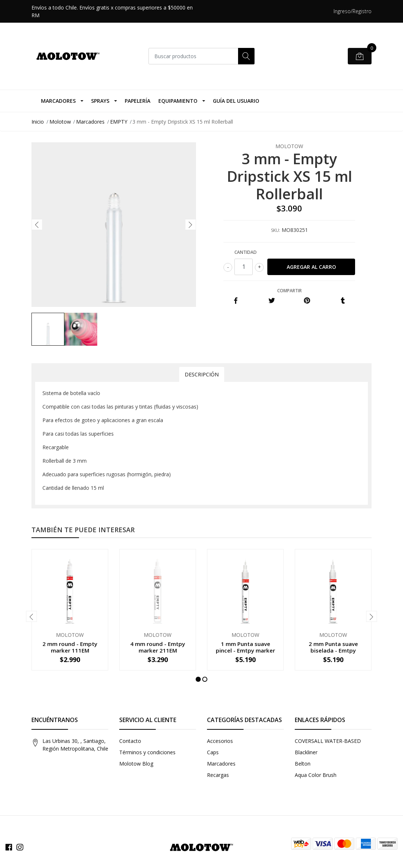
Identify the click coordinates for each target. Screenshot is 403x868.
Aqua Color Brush (316, 775)
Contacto (130, 741)
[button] (198, 679)
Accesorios (220, 741)
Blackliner (306, 752)
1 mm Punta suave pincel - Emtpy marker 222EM (245, 650)
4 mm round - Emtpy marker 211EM (158, 647)
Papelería (138, 101)
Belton (303, 764)
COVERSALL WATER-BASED (328, 741)
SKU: (276, 230)
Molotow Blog (136, 764)
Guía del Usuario (236, 101)
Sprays (100, 101)
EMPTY (119, 122)
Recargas (218, 775)
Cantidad (246, 252)
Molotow (60, 122)
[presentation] (37, 225)
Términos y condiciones (147, 752)
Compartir (289, 291)
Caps (213, 752)
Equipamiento (178, 101)
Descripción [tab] (202, 374)
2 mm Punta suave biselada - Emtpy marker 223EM (333, 650)
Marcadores (58, 101)
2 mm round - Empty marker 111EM (70, 647)
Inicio (38, 122)
